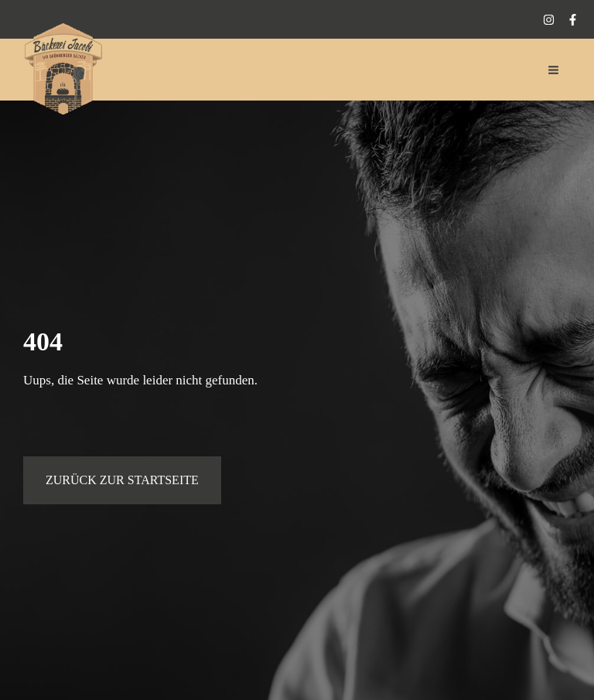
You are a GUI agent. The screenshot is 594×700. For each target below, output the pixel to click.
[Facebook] (573, 20)
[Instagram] (549, 20)
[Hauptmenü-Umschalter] (554, 70)
